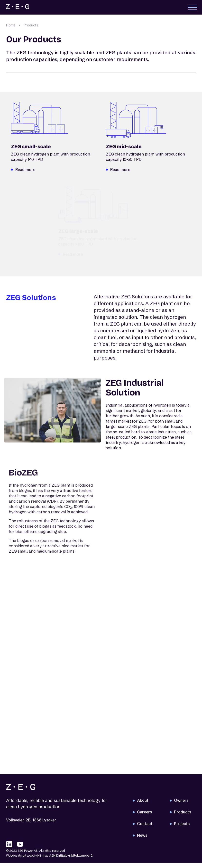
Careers (144, 812)
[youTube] (20, 845)
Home (11, 25)
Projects (182, 824)
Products (183, 812)
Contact (145, 824)
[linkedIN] (9, 845)
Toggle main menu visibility (193, 8)
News (142, 835)
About (143, 801)
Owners (181, 801)
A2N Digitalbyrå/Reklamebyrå (71, 856)
